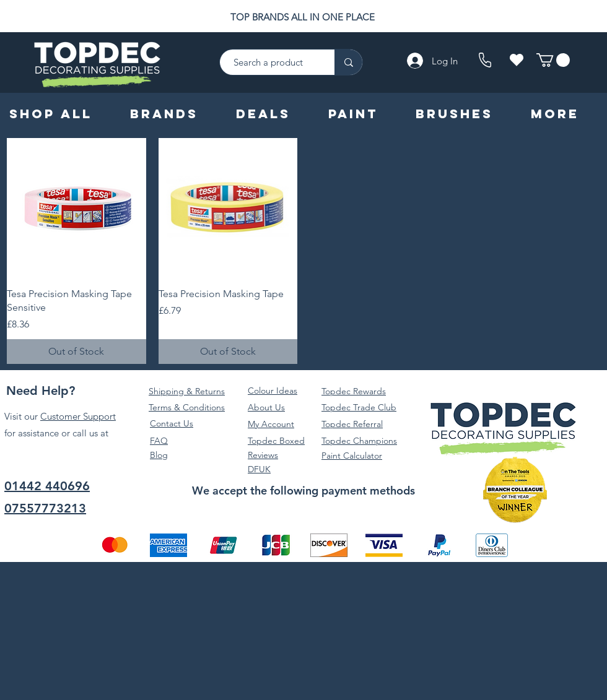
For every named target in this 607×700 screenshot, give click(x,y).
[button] (553, 60)
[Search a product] (271, 62)
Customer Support (78, 416)
